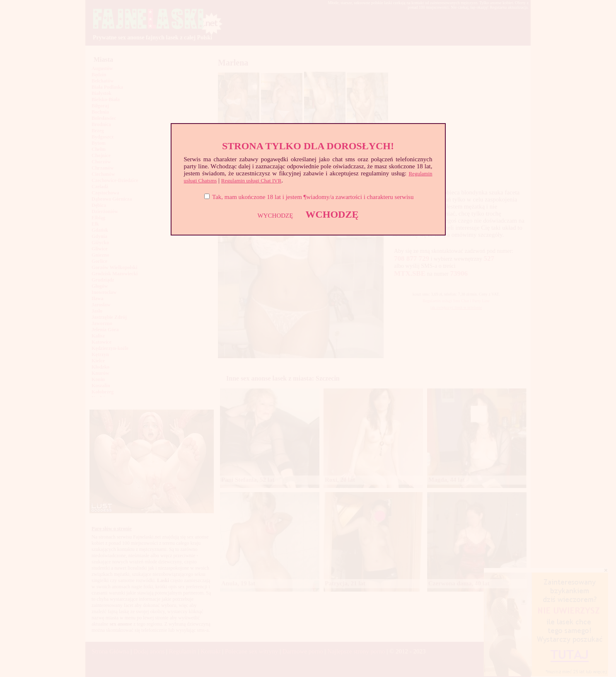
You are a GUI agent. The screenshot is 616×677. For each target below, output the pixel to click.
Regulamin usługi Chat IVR (251, 181)
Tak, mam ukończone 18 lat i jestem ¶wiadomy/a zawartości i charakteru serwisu (313, 197)
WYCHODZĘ (275, 216)
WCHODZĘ (332, 214)
